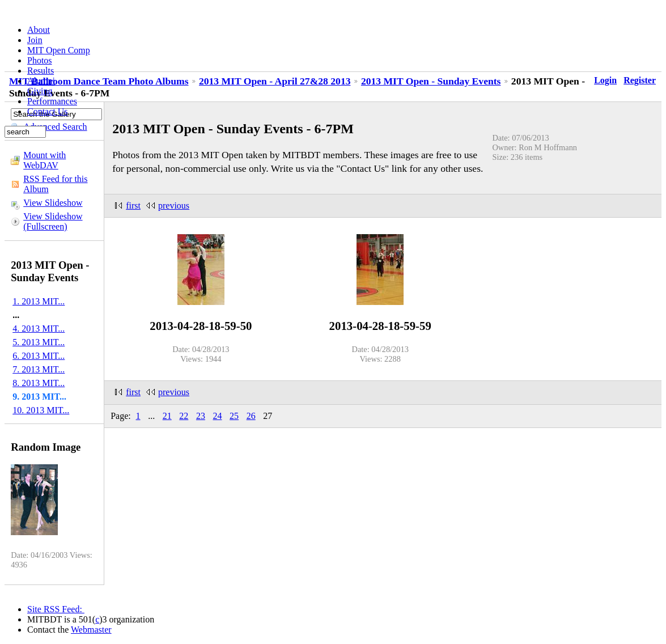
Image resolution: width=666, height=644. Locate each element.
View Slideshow (53, 203)
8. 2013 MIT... (39, 383)
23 (201, 416)
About (39, 30)
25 (234, 416)
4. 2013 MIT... (39, 329)
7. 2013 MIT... (39, 369)
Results (41, 71)
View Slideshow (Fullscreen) (53, 221)
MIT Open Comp (59, 50)
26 (251, 416)
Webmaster (91, 630)
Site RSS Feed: (56, 609)
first (133, 206)
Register (640, 80)
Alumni (41, 81)
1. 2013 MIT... (39, 301)
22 (184, 416)
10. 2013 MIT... (41, 410)
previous (174, 206)
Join (35, 40)
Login (605, 80)
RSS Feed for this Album (55, 184)
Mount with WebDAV (44, 160)
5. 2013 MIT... (39, 342)
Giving (40, 91)
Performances (52, 101)
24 (218, 416)
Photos (40, 60)
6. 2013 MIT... (39, 356)
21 (167, 416)
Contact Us (48, 111)
